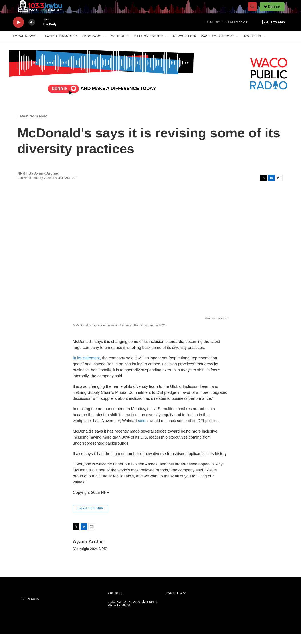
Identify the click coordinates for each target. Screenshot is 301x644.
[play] (18, 32)
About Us (252, 46)
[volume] (32, 32)
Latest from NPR (61, 46)
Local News (24, 46)
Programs (91, 46)
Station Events (149, 46)
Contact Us (116, 603)
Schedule (120, 46)
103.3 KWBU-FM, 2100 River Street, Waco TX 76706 (133, 614)
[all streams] (273, 32)
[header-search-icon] (254, 12)
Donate (277, 12)
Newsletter (185, 46)
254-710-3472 (176, 603)
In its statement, (87, 368)
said (142, 431)
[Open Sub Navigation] (39, 46)
